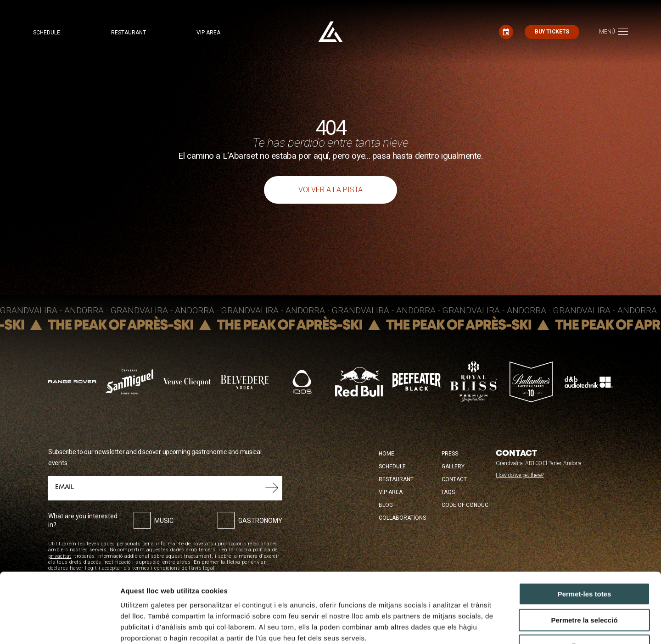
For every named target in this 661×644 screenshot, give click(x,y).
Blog (386, 505)
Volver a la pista (330, 190)
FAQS (448, 492)
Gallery (453, 466)
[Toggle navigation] (613, 32)
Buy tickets (552, 32)
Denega (584, 586)
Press (450, 454)
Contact (454, 479)
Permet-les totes (585, 534)
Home (387, 454)
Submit (272, 488)
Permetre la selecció (584, 560)
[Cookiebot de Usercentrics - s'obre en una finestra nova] (59, 626)
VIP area (208, 33)
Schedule (47, 33)
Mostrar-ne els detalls (528, 626)
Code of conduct (467, 505)
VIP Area (391, 492)
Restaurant (129, 33)
